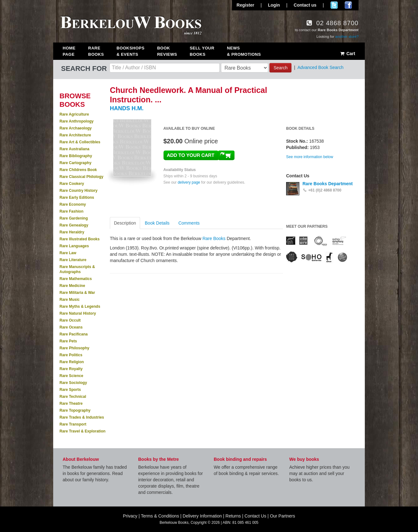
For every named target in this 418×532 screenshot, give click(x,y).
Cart (347, 54)
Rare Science (71, 376)
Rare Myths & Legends (80, 306)
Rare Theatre (71, 403)
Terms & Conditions (160, 516)
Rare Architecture (75, 135)
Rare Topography (75, 410)
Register (246, 5)
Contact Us (255, 516)
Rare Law (68, 253)
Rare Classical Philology (81, 177)
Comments (189, 223)
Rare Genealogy (74, 225)
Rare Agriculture (74, 114)
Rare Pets (68, 341)
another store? (347, 37)
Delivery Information (202, 516)
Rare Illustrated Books (79, 239)
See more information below (310, 157)
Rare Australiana (74, 149)
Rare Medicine (72, 286)
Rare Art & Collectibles (80, 142)
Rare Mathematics (76, 279)
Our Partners (282, 516)
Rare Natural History (78, 313)
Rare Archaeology (76, 128)
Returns (233, 516)
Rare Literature (73, 260)
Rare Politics (71, 355)
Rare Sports (70, 390)
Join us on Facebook (348, 5)
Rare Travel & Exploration (82, 431)
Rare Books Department (328, 184)
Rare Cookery (72, 184)
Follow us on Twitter (334, 5)
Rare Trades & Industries (82, 417)
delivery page (189, 182)
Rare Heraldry (72, 232)
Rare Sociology (73, 383)
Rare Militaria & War (77, 293)
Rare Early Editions (77, 197)
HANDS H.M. (127, 108)
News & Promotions (244, 51)
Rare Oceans (71, 327)
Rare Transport (73, 424)
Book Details (157, 223)
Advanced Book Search (320, 67)
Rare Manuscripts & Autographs (77, 269)
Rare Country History (79, 191)
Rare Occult (70, 320)
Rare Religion (72, 362)
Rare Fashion (71, 211)
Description (125, 223)
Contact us (305, 5)
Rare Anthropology (76, 121)
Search (280, 68)
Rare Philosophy (74, 348)
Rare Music (70, 300)
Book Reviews (167, 51)
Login (274, 5)
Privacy (130, 516)
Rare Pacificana (73, 334)
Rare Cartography (75, 163)
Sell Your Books (202, 51)
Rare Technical (73, 397)
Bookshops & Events (130, 51)
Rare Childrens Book (78, 170)
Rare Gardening (74, 218)
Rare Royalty (71, 369)
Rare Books (96, 51)
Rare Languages (74, 246)
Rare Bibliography (76, 156)
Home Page (69, 51)
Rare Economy (73, 204)
